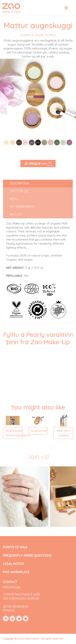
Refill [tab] (14, 199)
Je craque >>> (38, 164)
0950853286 (12, 587)
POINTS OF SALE (15, 547)
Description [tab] (19, 183)
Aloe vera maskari (63, 433)
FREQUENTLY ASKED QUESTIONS (27, 555)
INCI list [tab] (16, 214)
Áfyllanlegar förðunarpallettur (14, 433)
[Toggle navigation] (66, 8)
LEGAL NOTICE (14, 564)
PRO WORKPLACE (16, 572)
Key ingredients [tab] (22, 207)
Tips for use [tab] (19, 191)
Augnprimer (39, 431)
